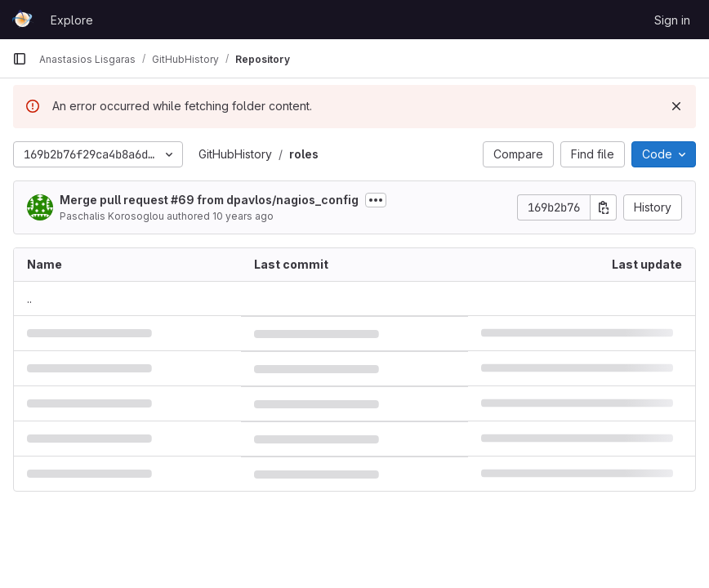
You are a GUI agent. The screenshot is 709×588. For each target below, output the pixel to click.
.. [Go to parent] (29, 298)
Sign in (672, 20)
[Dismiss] (676, 106)
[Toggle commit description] (376, 200)
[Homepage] (23, 20)
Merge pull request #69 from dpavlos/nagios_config (209, 200)
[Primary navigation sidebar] (20, 59)
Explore (72, 20)
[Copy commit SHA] (604, 207)
